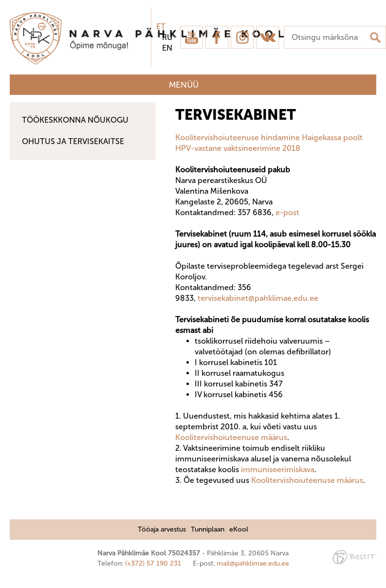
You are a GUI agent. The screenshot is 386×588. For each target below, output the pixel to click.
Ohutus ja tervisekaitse (73, 141)
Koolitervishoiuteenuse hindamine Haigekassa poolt (270, 138)
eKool (239, 529)
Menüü (184, 85)
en (167, 48)
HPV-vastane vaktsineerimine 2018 (238, 148)
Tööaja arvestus (162, 529)
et (161, 27)
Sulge (370, 18)
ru (167, 37)
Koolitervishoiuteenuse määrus (231, 437)
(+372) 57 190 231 (153, 563)
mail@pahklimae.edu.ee (253, 563)
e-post (287, 212)
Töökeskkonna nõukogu (75, 120)
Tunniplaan (208, 529)
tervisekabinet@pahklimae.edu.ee (259, 298)
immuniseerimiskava (278, 469)
